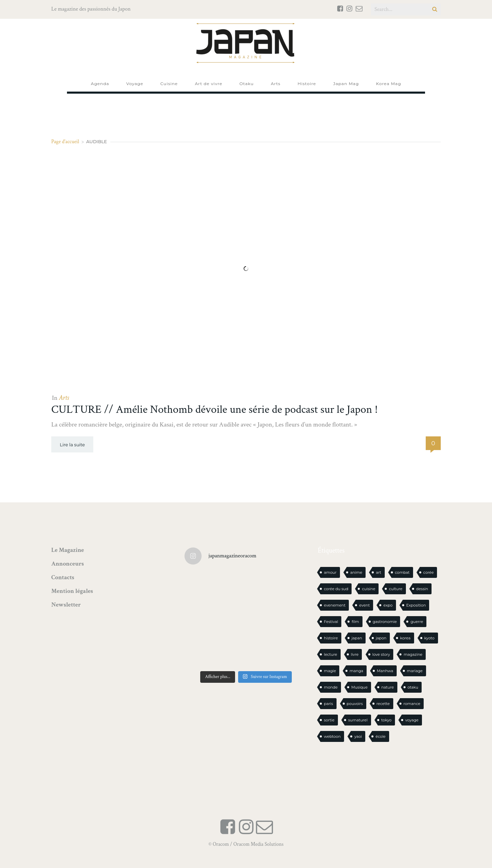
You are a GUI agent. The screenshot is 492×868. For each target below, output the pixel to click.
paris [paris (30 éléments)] (329, 704)
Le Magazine (68, 550)
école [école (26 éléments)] (380, 736)
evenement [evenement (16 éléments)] (335, 605)
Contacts (63, 577)
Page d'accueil (65, 142)
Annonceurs (67, 564)
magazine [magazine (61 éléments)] (413, 654)
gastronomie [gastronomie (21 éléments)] (385, 622)
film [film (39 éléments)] (355, 622)
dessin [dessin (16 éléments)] (422, 589)
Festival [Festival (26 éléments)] (331, 622)
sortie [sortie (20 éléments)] (329, 720)
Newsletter (66, 605)
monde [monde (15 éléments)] (331, 687)
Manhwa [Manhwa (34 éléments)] (385, 671)
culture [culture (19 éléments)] (395, 589)
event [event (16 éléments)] (364, 605)
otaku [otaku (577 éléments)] (413, 687)
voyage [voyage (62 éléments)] (412, 720)
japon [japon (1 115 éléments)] (381, 638)
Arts (64, 398)
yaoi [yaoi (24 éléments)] (358, 736)
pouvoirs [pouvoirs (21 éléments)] (355, 704)
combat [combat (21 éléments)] (402, 572)
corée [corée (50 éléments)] (429, 572)
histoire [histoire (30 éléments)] (331, 638)
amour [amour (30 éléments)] (330, 572)
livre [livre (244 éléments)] (355, 654)
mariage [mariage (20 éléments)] (415, 671)
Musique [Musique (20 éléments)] (359, 687)
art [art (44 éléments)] (379, 572)
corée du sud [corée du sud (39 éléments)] (336, 589)
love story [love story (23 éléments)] (381, 654)
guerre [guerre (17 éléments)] (417, 622)
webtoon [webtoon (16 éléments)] (332, 736)
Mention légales (72, 591)
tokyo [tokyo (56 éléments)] (386, 720)
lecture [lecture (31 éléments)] (331, 654)
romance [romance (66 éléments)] (412, 704)
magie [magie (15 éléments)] (330, 671)
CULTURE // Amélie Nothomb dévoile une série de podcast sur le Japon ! (215, 410)
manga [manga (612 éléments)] (356, 671)
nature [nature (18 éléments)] (388, 687)
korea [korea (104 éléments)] (405, 638)
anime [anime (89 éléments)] (356, 572)
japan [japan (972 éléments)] (357, 638)
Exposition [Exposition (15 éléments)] (416, 605)
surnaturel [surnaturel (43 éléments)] (358, 720)
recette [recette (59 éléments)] (383, 704)
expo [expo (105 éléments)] (388, 605)
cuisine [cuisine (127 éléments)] (368, 589)
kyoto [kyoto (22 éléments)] (429, 638)
